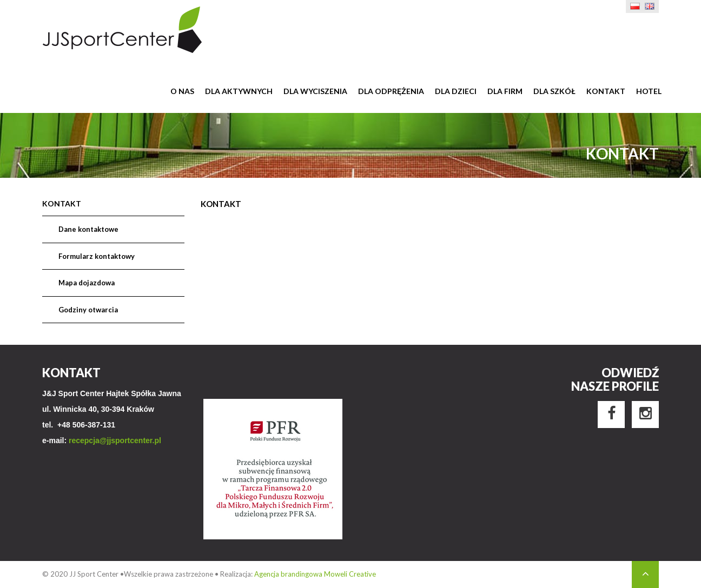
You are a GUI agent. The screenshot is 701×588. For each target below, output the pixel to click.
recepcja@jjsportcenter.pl (115, 440)
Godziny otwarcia (88, 310)
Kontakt (606, 91)
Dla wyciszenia (315, 91)
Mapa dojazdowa (87, 283)
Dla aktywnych (239, 91)
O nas (182, 91)
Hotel (649, 91)
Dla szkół (554, 91)
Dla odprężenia (391, 91)
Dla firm (505, 91)
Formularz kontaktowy (97, 256)
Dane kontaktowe (88, 229)
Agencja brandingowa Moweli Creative (315, 574)
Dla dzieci (456, 91)
